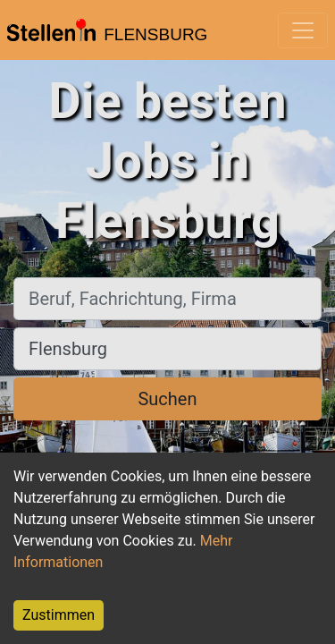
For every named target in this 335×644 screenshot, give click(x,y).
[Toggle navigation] (303, 30)
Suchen (167, 399)
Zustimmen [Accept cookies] (59, 615)
